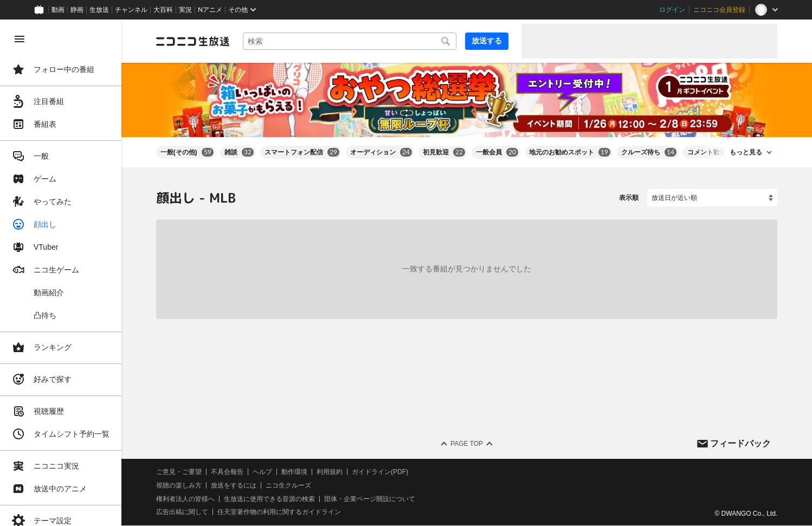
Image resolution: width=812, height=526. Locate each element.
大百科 (163, 10)
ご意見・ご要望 (179, 472)
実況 (185, 10)
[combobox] (350, 41)
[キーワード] (350, 41)
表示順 (629, 198)
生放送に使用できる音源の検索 (269, 499)
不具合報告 (227, 472)
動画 (58, 10)
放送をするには (234, 485)
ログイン (672, 10)
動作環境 (294, 472)
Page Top (467, 444)
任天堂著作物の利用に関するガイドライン (279, 512)
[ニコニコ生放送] (193, 41)
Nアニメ (210, 10)
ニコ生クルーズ (288, 485)
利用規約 (330, 472)
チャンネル (131, 10)
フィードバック (740, 443)
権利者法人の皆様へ (185, 499)
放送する (487, 41)
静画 (77, 10)
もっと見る (746, 152)
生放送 (99, 10)
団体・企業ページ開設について (370, 499)
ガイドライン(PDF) (380, 472)
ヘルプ (262, 472)
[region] (61, 273)
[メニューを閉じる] (20, 39)
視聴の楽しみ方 (179, 485)
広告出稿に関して (182, 512)
